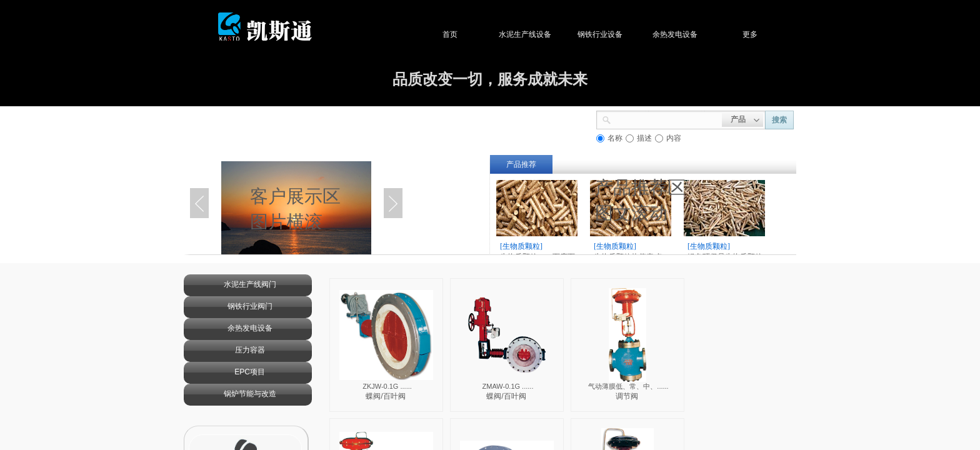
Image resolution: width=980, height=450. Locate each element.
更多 (769, 34)
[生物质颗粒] (521, 246)
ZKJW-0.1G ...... (387, 386)
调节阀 (627, 396)
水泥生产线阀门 (250, 284)
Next (393, 203)
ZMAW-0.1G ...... (508, 386)
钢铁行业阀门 (250, 306)
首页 (469, 34)
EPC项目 (250, 372)
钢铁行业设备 (619, 34)
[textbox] (667, 119)
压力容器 (250, 350)
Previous (199, 203)
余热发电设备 (694, 34)
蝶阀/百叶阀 (385, 396)
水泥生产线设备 (544, 34)
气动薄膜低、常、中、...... (628, 386)
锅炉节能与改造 (250, 394)
